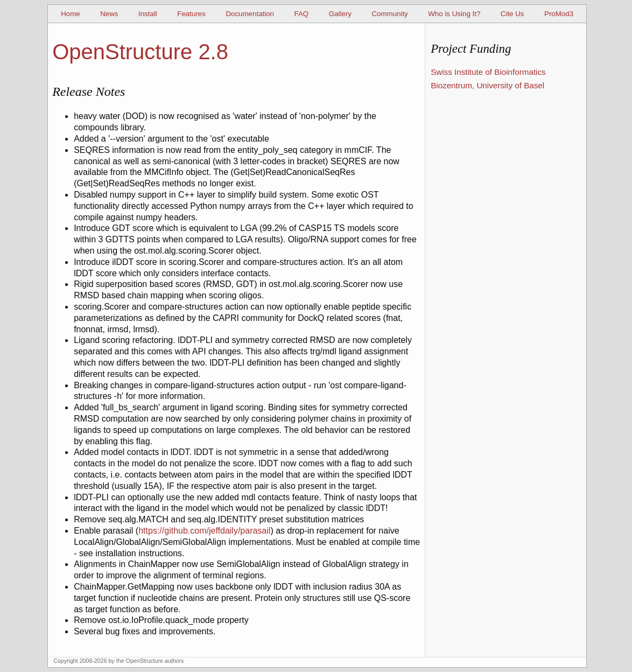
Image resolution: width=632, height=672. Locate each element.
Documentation (250, 14)
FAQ (302, 14)
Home (71, 14)
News (109, 14)
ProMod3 (559, 14)
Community (389, 14)
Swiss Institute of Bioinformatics (488, 72)
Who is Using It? (454, 14)
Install (148, 14)
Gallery (340, 14)
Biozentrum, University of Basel (487, 85)
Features (191, 14)
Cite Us (512, 14)
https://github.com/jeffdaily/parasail (204, 531)
